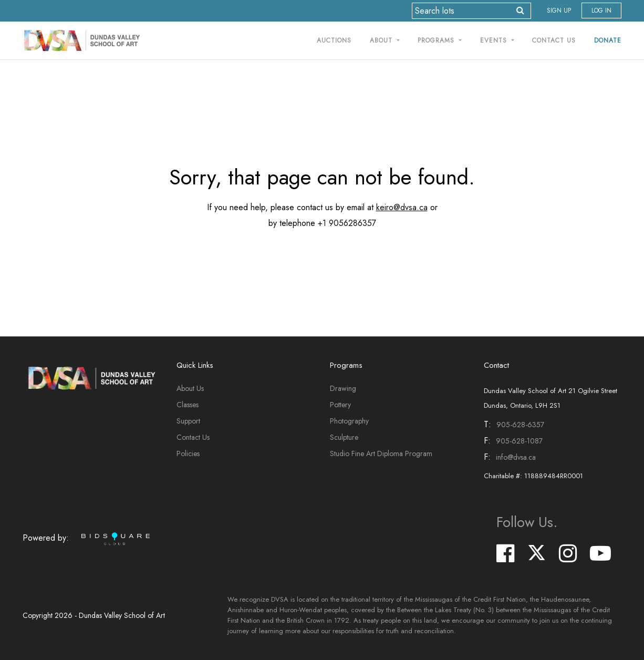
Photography (349, 421)
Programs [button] (437, 40)
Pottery (340, 405)
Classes (188, 405)
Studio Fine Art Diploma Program (381, 453)
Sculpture (344, 437)
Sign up (559, 11)
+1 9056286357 (347, 223)
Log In (601, 11)
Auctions (334, 40)
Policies (188, 453)
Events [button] (495, 40)
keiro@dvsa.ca (402, 207)
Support (188, 421)
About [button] (382, 40)
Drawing (343, 388)
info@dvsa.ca (516, 457)
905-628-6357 (520, 425)
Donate (608, 40)
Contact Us (554, 40)
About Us (190, 388)
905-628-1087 (519, 441)
